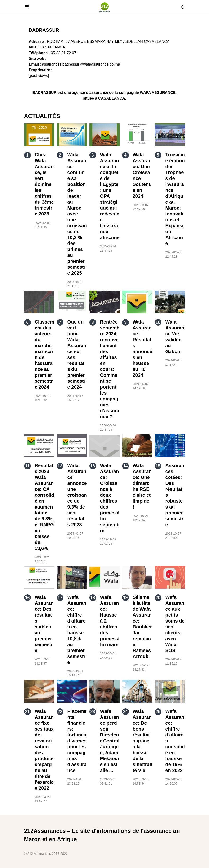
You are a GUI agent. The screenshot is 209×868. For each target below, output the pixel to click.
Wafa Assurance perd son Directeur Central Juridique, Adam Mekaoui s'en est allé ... (110, 741)
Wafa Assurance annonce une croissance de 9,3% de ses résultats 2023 (77, 495)
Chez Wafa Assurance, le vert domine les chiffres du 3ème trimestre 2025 (44, 184)
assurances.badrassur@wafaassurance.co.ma (81, 64)
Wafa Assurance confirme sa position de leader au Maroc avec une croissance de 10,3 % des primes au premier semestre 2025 (77, 214)
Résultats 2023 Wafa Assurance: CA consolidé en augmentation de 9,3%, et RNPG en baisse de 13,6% (44, 507)
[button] (27, 7)
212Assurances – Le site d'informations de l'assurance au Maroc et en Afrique (102, 835)
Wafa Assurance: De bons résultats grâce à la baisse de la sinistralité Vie (142, 741)
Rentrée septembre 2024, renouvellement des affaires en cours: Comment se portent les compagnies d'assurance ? (110, 369)
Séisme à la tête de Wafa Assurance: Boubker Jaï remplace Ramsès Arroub (142, 627)
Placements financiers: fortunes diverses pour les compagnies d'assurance (77, 741)
